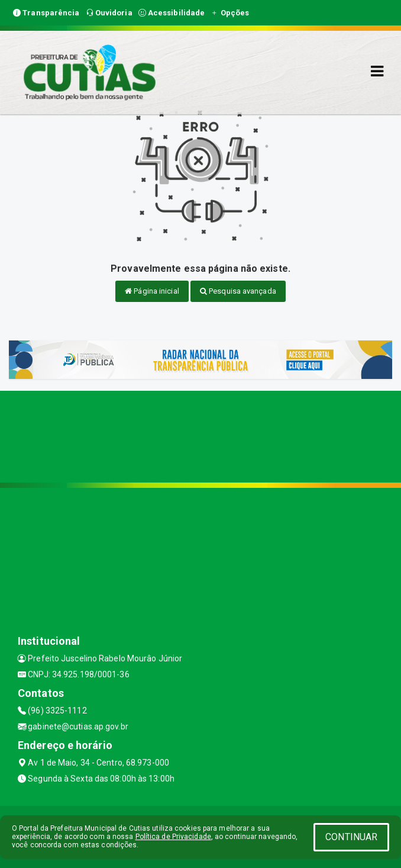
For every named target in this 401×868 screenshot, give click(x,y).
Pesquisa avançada (238, 291)
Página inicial (152, 291)
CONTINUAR (351, 837)
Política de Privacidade (173, 837)
